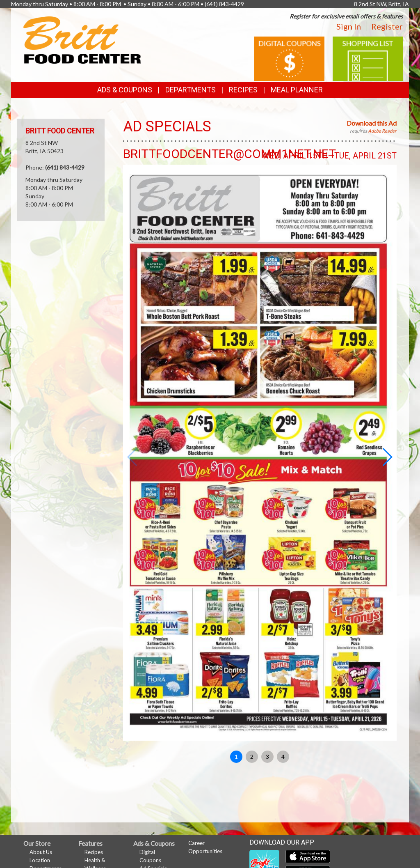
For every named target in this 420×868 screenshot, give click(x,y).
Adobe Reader (382, 131)
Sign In (349, 26)
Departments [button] (191, 90)
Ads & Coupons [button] (125, 90)
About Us (41, 852)
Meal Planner (297, 90)
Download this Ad (372, 123)
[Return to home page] (82, 39)
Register (387, 26)
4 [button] (283, 757)
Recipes (243, 90)
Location (40, 860)
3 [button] (267, 757)
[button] (387, 457)
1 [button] (236, 757)
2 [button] (252, 757)
